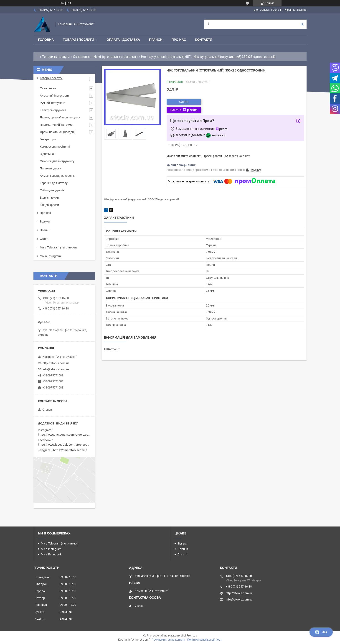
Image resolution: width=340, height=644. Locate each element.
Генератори (48, 139)
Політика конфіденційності (205, 640)
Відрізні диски (49, 198)
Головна (46, 40)
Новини (45, 230)
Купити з (184, 110)
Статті (44, 239)
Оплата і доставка (123, 40)
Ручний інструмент (53, 103)
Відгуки (45, 221)
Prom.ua (192, 636)
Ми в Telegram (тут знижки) (58, 247)
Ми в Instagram (51, 549)
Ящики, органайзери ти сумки (60, 117)
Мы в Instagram (50, 256)
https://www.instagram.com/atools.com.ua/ (67, 435)
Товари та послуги (56, 57)
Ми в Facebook (51, 554)
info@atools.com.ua (56, 369)
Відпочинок (47, 154)
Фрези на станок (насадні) (58, 132)
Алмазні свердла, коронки (58, 176)
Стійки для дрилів (52, 190)
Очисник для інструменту (57, 161)
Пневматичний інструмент (58, 125)
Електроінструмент (53, 110)
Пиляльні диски (51, 168)
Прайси (156, 40)
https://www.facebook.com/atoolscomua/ (66, 445)
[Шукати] (302, 24)
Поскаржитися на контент (169, 640)
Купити (184, 102)
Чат (321, 632)
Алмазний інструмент (55, 96)
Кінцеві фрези (49, 205)
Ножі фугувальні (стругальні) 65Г (166, 57)
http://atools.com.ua (56, 363)
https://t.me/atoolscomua (70, 450)
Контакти (204, 40)
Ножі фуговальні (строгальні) (116, 57)
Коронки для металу (54, 183)
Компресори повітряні (55, 147)
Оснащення (82, 57)
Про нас (179, 40)
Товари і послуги (78, 40)
